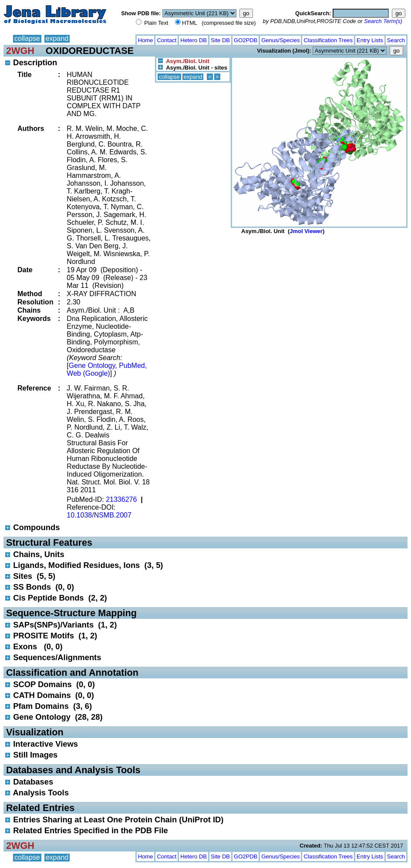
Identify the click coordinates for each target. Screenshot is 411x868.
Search (396, 40)
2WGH (20, 51)
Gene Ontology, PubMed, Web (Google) (107, 369)
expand (57, 38)
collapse (27, 38)
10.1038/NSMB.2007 (99, 515)
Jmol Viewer (306, 231)
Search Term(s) (383, 21)
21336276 (121, 499)
